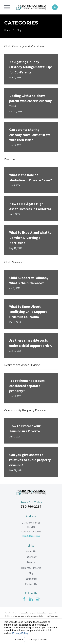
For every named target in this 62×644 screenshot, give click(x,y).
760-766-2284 (31, 506)
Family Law (31, 557)
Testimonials (31, 579)
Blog (31, 573)
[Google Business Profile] (38, 599)
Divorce (31, 562)
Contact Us (31, 584)
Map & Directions (31, 536)
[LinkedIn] (31, 599)
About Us (31, 551)
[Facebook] (24, 599)
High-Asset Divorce (31, 568)
